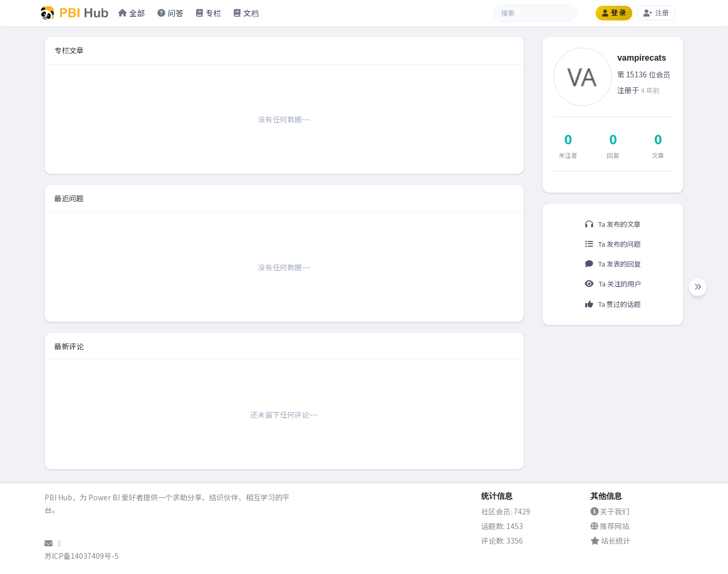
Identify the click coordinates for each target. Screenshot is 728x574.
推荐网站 (610, 526)
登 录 (614, 13)
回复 (613, 155)
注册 (656, 13)
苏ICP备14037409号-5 (82, 556)
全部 (132, 13)
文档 (246, 13)
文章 (658, 155)
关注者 (568, 155)
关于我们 (610, 511)
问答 (170, 13)
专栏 (209, 13)
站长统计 (610, 541)
